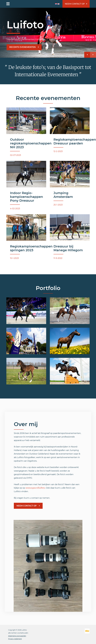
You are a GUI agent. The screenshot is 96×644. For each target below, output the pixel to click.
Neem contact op (76, 4)
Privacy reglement (15, 639)
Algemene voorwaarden (17, 636)
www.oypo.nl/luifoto (35, 488)
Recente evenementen (24, 47)
